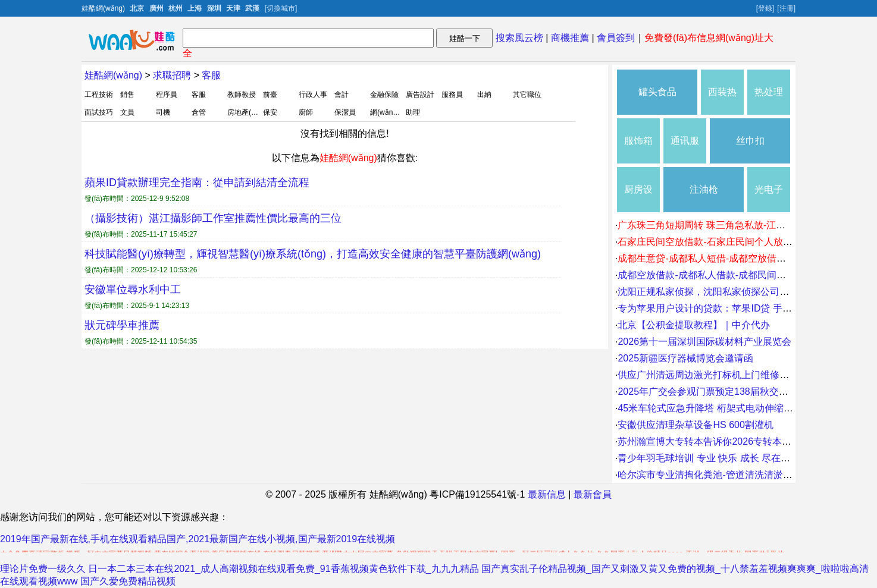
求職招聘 (172, 75)
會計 (342, 95)
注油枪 (704, 189)
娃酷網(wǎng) (113, 75)
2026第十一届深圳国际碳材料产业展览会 (704, 342)
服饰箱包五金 (638, 150)
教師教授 (242, 95)
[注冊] (786, 8)
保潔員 (345, 112)
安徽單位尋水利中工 (133, 290)
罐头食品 (657, 92)
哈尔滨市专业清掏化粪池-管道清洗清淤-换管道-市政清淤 (737, 475)
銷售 (127, 95)
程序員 (167, 95)
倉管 (199, 112)
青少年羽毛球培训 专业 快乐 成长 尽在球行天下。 (723, 458)
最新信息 (547, 494)
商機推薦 (570, 38)
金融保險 (384, 95)
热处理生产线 (769, 101)
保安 (270, 112)
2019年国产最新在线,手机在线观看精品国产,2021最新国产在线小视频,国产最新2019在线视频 (198, 539)
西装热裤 (722, 101)
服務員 (452, 95)
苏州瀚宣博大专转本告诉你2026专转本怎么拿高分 (723, 441)
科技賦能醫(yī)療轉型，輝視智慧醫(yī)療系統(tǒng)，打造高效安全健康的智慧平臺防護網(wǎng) (313, 254)
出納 (484, 95)
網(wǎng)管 (388, 112)
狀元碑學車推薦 (122, 325)
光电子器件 (769, 198)
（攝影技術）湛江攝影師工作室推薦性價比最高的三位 (213, 218)
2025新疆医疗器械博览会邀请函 (685, 358)
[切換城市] (281, 8)
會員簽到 (616, 38)
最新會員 (593, 494)
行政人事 (313, 95)
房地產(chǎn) (248, 112)
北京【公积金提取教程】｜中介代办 (694, 325)
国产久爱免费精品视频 (128, 581)
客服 (211, 75)
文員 (127, 112)
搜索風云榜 (519, 38)
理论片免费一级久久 (43, 569)
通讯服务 (685, 150)
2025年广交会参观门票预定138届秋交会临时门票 (722, 392)
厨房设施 (638, 198)
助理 (413, 112)
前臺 (270, 95)
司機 (163, 112)
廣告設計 (420, 95)
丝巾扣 (750, 141)
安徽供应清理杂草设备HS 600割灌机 (695, 425)
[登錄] (765, 8)
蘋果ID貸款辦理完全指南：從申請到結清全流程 (197, 183)
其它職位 (527, 95)
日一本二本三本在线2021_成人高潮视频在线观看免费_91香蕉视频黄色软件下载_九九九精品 (283, 569)
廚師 (306, 112)
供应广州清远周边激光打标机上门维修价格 (708, 375)
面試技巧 (99, 112)
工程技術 (99, 95)
